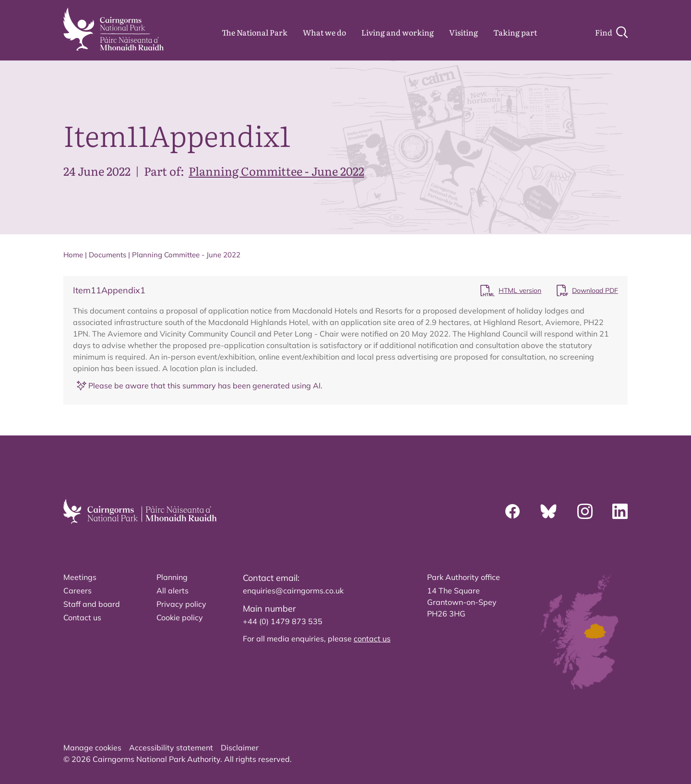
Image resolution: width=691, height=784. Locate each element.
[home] (113, 29)
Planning (172, 577)
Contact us (82, 617)
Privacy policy (181, 604)
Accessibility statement (171, 748)
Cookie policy (180, 617)
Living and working (398, 32)
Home (73, 255)
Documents (107, 255)
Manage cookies (92, 748)
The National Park (255, 32)
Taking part (515, 32)
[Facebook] (512, 511)
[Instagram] (585, 511)
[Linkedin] (620, 511)
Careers (77, 591)
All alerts (173, 591)
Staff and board (92, 604)
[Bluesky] (548, 511)
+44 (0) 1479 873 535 (283, 621)
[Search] (611, 32)
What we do (324, 32)
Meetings (80, 577)
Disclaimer (240, 748)
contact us (372, 639)
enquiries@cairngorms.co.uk (293, 591)
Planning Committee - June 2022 (276, 171)
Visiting (464, 32)
